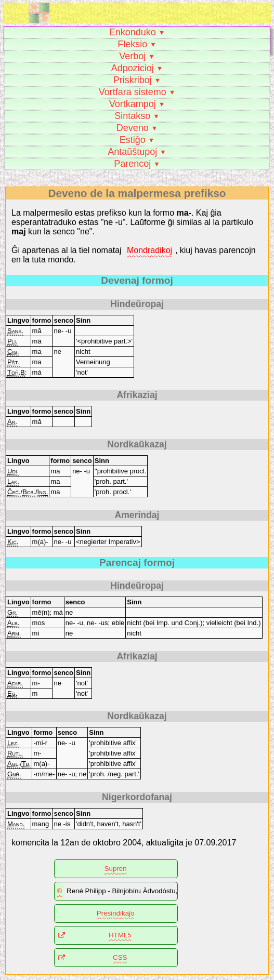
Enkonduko (133, 32)
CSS (120, 957)
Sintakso (132, 116)
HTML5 (120, 935)
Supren (116, 869)
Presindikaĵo (116, 913)
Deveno (133, 128)
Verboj (132, 56)
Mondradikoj (149, 250)
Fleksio (132, 44)
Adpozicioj (133, 68)
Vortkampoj (133, 104)
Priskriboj (133, 80)
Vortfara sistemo (133, 92)
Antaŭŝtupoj (132, 152)
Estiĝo (133, 140)
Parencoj (132, 164)
